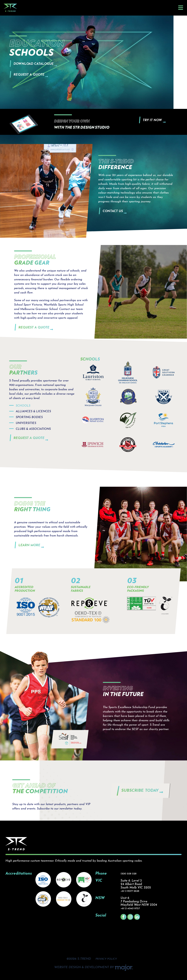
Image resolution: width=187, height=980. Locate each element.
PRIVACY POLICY (106, 959)
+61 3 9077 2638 (132, 891)
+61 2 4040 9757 (132, 908)
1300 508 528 (130, 874)
